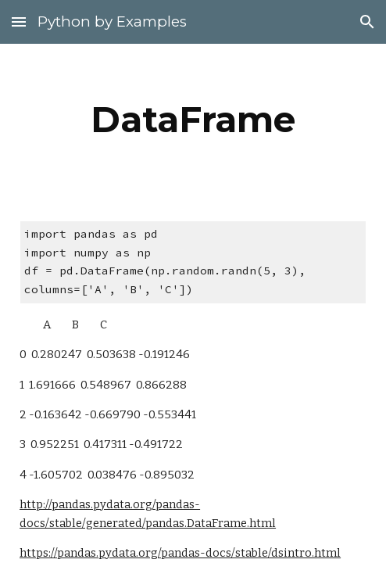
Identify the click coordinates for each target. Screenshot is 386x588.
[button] (19, 22)
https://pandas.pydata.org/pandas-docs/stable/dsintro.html (180, 553)
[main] (193, 120)
